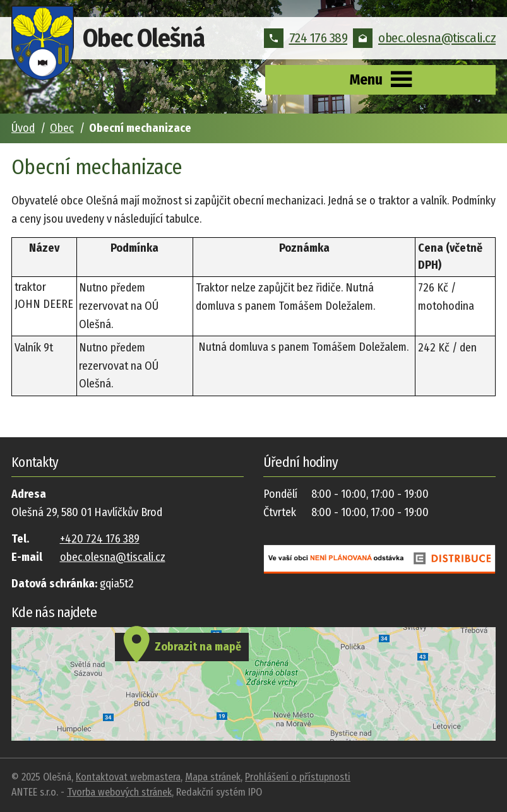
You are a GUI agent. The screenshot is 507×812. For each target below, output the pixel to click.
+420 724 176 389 (100, 539)
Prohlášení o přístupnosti (298, 777)
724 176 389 (306, 38)
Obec (62, 128)
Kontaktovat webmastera (128, 777)
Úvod (23, 128)
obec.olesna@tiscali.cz (424, 38)
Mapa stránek (213, 777)
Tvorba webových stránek (119, 792)
